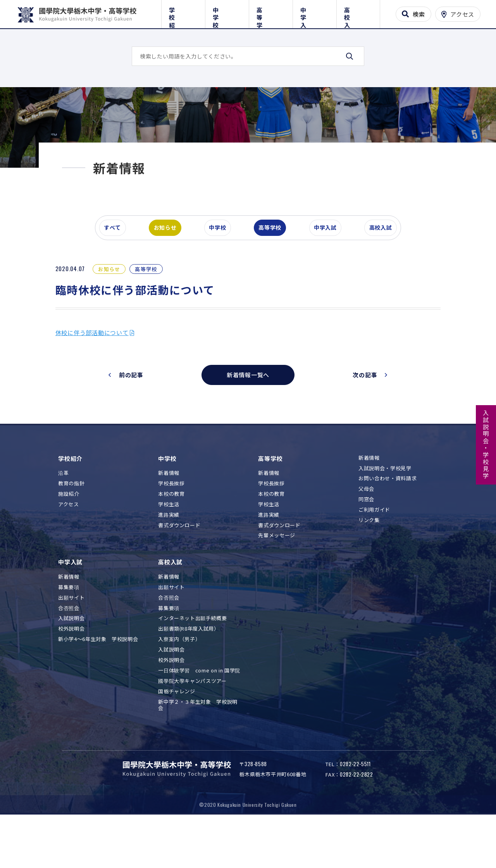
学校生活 (169, 547)
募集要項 (69, 630)
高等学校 (271, 13)
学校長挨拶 (171, 526)
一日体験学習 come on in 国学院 (199, 713)
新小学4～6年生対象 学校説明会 (98, 682)
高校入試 (358, 13)
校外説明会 (71, 671)
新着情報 (169, 516)
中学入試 (314, 13)
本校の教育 (171, 536)
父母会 (366, 532)
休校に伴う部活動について (99, 375)
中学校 (227, 13)
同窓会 (366, 542)
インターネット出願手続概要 (192, 661)
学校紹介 (183, 13)
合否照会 (69, 651)
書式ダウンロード (179, 568)
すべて (116, 269)
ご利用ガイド (374, 553)
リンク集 (369, 563)
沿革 (63, 516)
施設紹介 (69, 536)
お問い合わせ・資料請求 (387, 521)
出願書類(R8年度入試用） (189, 671)
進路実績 (169, 557)
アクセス (69, 547)
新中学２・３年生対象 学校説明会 (198, 748)
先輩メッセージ (277, 578)
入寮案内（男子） (179, 682)
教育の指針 (71, 526)
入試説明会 (71, 661)
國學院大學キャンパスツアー (192, 723)
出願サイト (71, 640)
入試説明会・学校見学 (486, 445)
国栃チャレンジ (177, 734)
